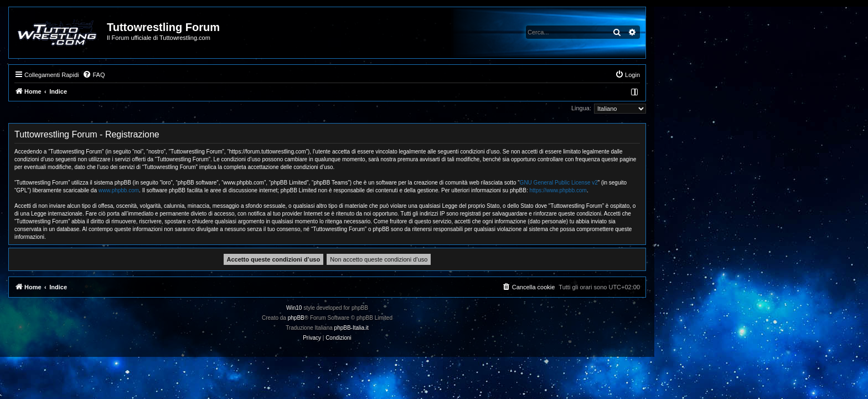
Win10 (401, 308)
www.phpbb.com (226, 190)
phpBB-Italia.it (458, 328)
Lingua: (688, 108)
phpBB (403, 318)
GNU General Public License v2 (666, 183)
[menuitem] (200, 75)
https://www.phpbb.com (665, 190)
